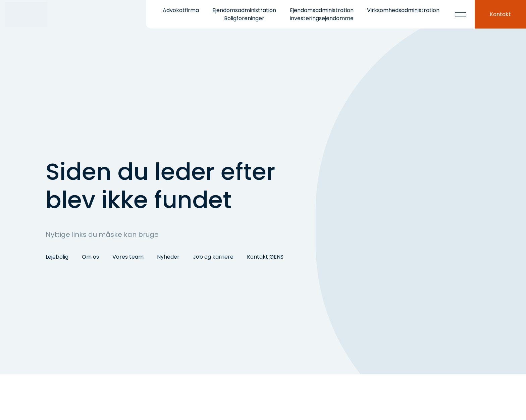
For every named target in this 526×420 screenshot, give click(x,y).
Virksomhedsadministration (403, 10)
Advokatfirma (181, 10)
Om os (90, 257)
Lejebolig (57, 257)
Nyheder (168, 257)
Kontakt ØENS (265, 257)
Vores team (128, 257)
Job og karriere (213, 257)
